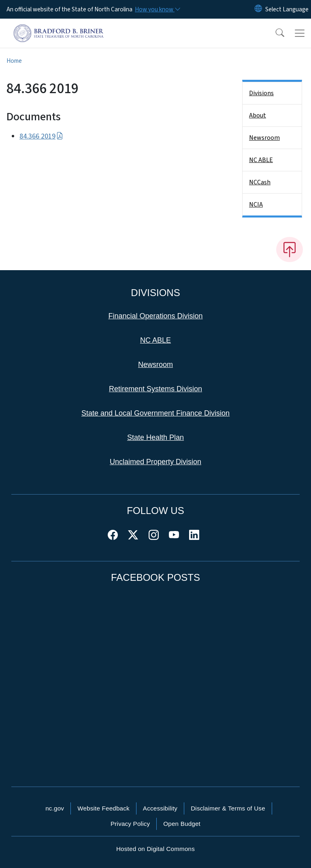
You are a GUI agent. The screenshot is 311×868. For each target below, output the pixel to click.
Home (14, 61)
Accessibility (160, 808)
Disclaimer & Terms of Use (228, 808)
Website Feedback (103, 808)
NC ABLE (261, 160)
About (258, 115)
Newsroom (264, 138)
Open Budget (182, 824)
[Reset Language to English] (258, 9)
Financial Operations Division (155, 316)
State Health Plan (155, 437)
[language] (287, 9)
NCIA (256, 205)
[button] (275, 33)
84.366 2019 (41, 136)
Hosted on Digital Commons (155, 849)
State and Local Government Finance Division (155, 413)
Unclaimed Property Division (155, 462)
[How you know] (157, 9)
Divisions (261, 93)
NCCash (260, 182)
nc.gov (55, 808)
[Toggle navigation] (300, 33)
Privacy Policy (130, 824)
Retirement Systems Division (155, 389)
